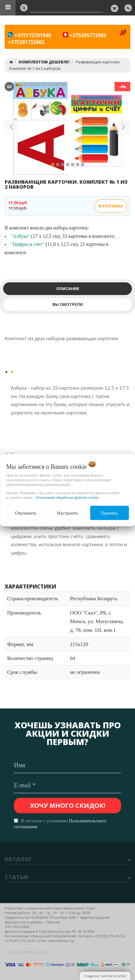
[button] (12, 128)
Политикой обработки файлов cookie (67, 497)
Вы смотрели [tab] (68, 304)
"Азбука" (20, 236)
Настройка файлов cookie (27, 951)
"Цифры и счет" (28, 244)
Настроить (67, 513)
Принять (109, 513)
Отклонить (26, 513)
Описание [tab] (68, 289)
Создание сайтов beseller (105, 976)
